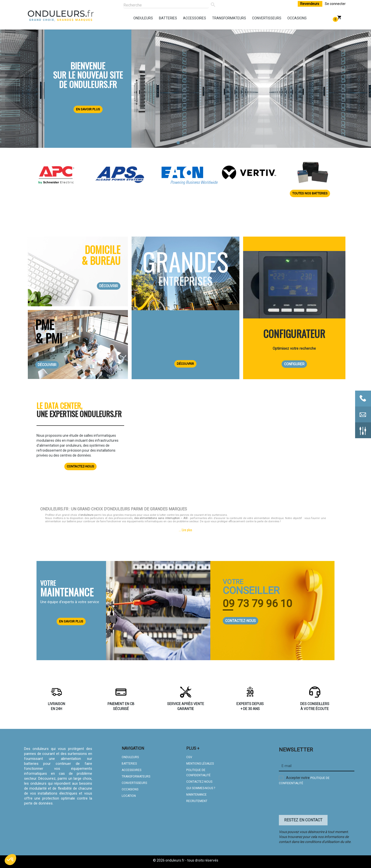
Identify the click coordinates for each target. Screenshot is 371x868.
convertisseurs (253, 18)
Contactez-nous (80, 466)
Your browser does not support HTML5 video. (239, 444)
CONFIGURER (294, 364)
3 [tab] (193, 143)
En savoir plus (88, 109)
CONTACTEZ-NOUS (241, 621)
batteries (160, 18)
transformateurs (213, 18)
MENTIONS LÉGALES (200, 764)
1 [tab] (178, 143)
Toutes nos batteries (310, 193)
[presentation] (317, 801)
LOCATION (129, 796)
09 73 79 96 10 (258, 604)
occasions (289, 18)
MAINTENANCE (196, 795)
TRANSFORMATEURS (136, 776)
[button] (10, 860)
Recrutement (197, 801)
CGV (189, 757)
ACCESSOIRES (131, 770)
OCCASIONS (130, 789)
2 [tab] (185, 143)
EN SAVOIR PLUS (71, 621)
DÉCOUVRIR (109, 286)
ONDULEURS (130, 757)
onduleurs (135, 18)
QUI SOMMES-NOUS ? (201, 788)
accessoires (184, 18)
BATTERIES (129, 764)
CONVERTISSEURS (134, 783)
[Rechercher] (166, 5)
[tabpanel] (185, 86)
